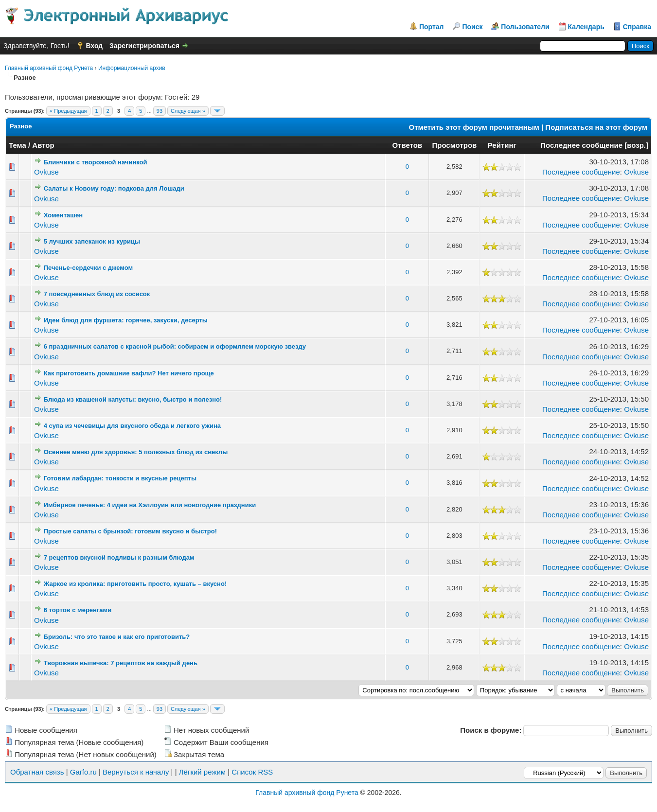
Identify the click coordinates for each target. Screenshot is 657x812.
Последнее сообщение (581, 145)
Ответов (407, 145)
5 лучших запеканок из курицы (92, 241)
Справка (637, 27)
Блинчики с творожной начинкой (96, 162)
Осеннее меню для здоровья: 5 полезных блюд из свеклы (136, 452)
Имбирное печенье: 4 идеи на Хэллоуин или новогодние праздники (150, 505)
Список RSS (252, 772)
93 (160, 111)
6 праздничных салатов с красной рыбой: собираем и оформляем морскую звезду (175, 346)
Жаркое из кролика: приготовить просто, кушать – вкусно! (135, 584)
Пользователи (525, 27)
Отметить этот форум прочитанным (474, 127)
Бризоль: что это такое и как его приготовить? (117, 637)
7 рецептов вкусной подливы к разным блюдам (119, 557)
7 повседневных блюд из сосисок (97, 294)
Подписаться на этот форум (596, 127)
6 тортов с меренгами (78, 610)
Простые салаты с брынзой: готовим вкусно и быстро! (130, 531)
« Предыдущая (68, 111)
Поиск (472, 27)
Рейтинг (502, 145)
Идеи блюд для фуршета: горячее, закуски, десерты (126, 320)
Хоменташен (63, 215)
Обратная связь (37, 772)
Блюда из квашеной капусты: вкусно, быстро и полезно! (133, 399)
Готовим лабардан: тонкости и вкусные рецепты (120, 478)
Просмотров (454, 145)
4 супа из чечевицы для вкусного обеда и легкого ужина (132, 426)
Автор (43, 145)
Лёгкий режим (202, 772)
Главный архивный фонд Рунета (49, 68)
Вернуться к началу (136, 772)
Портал (432, 27)
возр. (636, 145)
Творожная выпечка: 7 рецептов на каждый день (121, 663)
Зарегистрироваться (144, 46)
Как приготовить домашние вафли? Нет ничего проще (129, 373)
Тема (18, 145)
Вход (95, 46)
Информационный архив (132, 68)
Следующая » (188, 111)
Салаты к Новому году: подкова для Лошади (114, 188)
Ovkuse (46, 172)
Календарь (586, 27)
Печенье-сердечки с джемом (88, 268)
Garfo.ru (83, 772)
